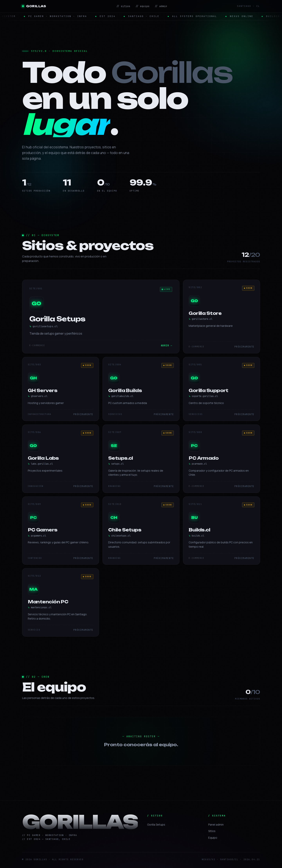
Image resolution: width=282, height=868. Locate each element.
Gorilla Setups (156, 825)
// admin (161, 6)
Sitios (212, 831)
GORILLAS (34, 6)
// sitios (123, 6)
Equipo (213, 838)
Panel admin (216, 825)
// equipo (142, 6)
